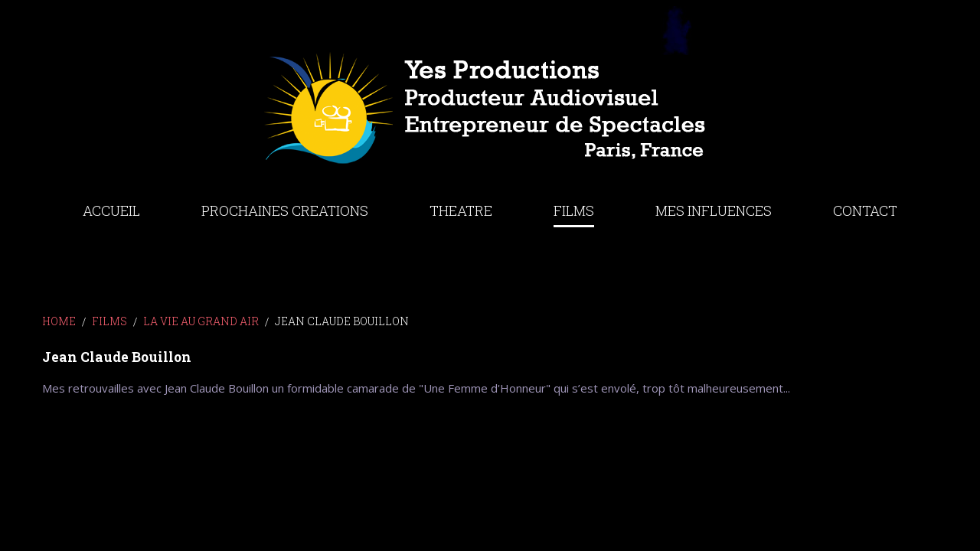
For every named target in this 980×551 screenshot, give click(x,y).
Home (59, 321)
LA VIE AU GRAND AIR (201, 321)
